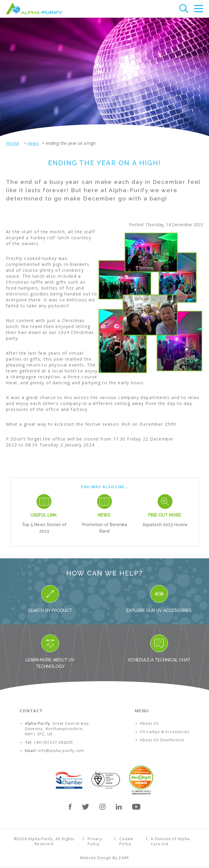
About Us (149, 723)
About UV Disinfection (162, 740)
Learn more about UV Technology (50, 652)
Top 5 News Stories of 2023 (44, 528)
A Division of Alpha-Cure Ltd (171, 841)
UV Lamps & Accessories (165, 732)
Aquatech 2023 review (165, 525)
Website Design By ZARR (104, 858)
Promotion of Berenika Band (104, 528)
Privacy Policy (95, 841)
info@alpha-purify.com (61, 751)
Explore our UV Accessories (159, 599)
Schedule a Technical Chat (159, 648)
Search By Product (50, 599)
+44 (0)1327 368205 (54, 742)
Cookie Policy (126, 841)
